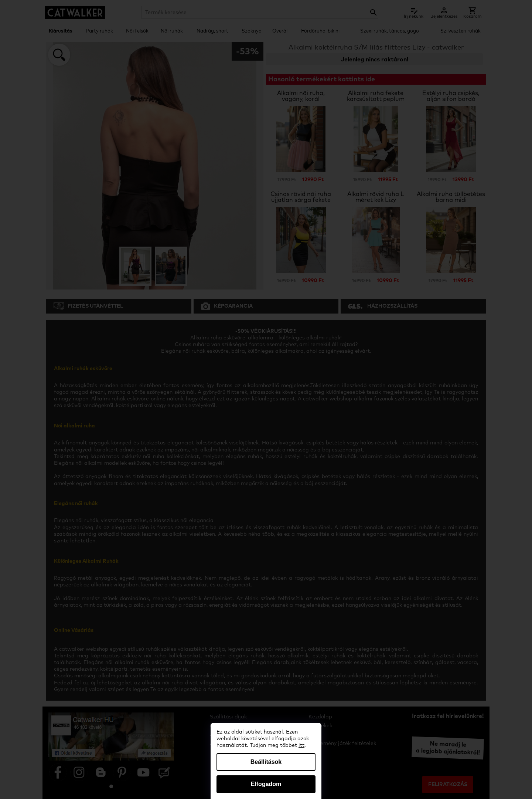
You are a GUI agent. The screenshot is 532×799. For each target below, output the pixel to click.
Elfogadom (266, 784)
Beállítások (266, 762)
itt (301, 745)
